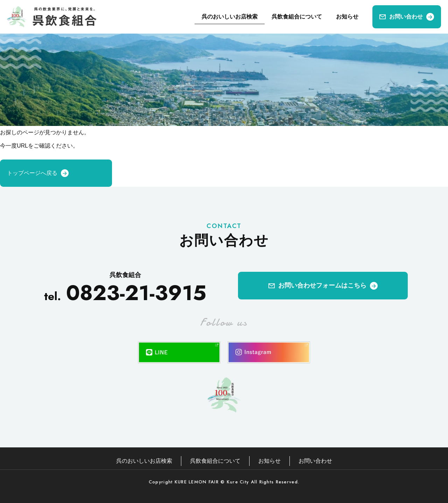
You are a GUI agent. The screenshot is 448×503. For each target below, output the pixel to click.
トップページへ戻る (32, 173)
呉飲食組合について (297, 17)
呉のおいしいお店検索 (230, 17)
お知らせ (347, 17)
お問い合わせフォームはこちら (322, 285)
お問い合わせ (406, 17)
